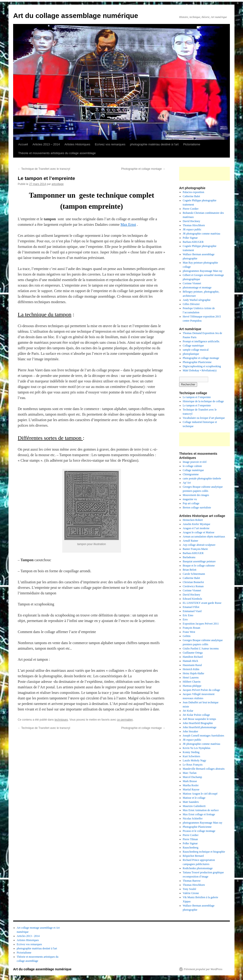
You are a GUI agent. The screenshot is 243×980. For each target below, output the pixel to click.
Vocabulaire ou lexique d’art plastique (204, 418)
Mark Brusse (190, 781)
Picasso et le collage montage (199, 831)
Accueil (23, 144)
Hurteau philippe (192, 686)
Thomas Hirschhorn (194, 225)
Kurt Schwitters (192, 756)
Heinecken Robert (193, 520)
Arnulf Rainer (191, 541)
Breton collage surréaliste (197, 508)
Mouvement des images (196, 495)
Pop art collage (191, 503)
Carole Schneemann (194, 574)
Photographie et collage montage (143, 169)
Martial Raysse (191, 789)
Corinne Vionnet (192, 283)
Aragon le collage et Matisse (199, 532)
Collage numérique (193, 346)
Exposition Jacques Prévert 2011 (201, 624)
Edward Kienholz (193, 599)
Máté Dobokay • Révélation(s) (200, 370)
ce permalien (125, 720)
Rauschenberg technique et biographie (204, 852)
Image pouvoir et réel (195, 462)
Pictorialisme (192, 144)
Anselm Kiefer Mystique (197, 524)
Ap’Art (187, 483)
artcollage (58, 184)
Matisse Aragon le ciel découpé (200, 794)
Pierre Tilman (190, 839)
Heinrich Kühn (191, 669)
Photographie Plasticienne (197, 362)
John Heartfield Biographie (198, 723)
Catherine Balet (191, 196)
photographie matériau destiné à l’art (154, 144)
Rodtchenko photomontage (198, 868)
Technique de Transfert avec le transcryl (44, 169)
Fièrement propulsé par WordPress (203, 969)
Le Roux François (193, 765)
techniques (61, 720)
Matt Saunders (191, 802)
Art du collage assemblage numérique (76, 16)
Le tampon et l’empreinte (197, 397)
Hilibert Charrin (192, 682)
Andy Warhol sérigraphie (197, 300)
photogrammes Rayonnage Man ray (203, 271)
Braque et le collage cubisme (199, 566)
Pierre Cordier (191, 209)
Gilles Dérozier (191, 304)
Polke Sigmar (190, 238)
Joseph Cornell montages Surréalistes (204, 736)
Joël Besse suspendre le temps (200, 719)
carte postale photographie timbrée (202, 478)
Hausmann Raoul (192, 665)
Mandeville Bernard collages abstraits (204, 769)
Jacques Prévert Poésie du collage (202, 690)
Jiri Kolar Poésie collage (196, 715)
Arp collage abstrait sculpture (199, 545)
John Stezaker (191, 731)
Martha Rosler (191, 785)
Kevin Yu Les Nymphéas (197, 748)
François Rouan (192, 628)
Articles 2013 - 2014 (28, 936)
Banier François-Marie (195, 549)
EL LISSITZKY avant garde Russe (202, 603)
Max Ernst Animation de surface (201, 810)
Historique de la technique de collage (203, 401)
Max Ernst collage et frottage (199, 814)
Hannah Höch (190, 661)
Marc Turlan (190, 773)
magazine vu (190, 499)
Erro (185, 619)
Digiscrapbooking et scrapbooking (202, 366)
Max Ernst (128, 224)
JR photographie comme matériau (202, 234)
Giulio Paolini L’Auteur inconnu (201, 648)
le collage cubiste (192, 466)
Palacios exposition (194, 192)
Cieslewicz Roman (193, 586)
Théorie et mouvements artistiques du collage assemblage (57, 153)
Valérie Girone (191, 893)
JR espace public (192, 229)
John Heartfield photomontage (200, 727)
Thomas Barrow (192, 881)
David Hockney (192, 221)
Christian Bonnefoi (193, 582)
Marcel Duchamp (193, 777)
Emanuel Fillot (191, 607)
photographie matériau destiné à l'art (37, 948)
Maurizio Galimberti (194, 806)
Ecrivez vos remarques (110, 144)
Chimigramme (191, 474)
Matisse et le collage (194, 798)
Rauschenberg (191, 848)
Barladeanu (189, 557)
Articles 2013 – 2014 (46, 144)
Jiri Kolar (188, 711)
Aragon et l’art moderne (196, 528)
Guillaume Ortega (193, 653)
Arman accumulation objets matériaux (204, 537)
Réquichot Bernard (193, 856)
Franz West (189, 632)
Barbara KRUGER (193, 242)
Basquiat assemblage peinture (199, 561)
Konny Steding (191, 752)
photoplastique (191, 354)
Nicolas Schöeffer (193, 819)
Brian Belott (190, 570)
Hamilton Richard (193, 657)
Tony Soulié (190, 889)
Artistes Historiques (77, 144)
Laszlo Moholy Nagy (195, 760)
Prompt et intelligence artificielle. (201, 341)
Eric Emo (188, 615)
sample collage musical (196, 350)
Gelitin (187, 636)
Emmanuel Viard (192, 611)
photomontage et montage (198, 288)
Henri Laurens (191, 678)
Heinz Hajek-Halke (194, 673)
